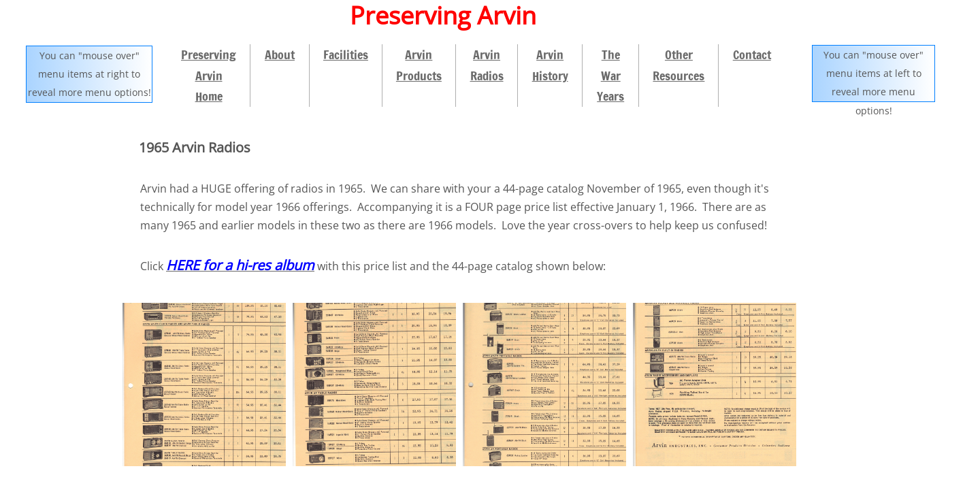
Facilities (346, 54)
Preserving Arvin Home (209, 75)
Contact (752, 54)
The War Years (610, 75)
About (280, 54)
